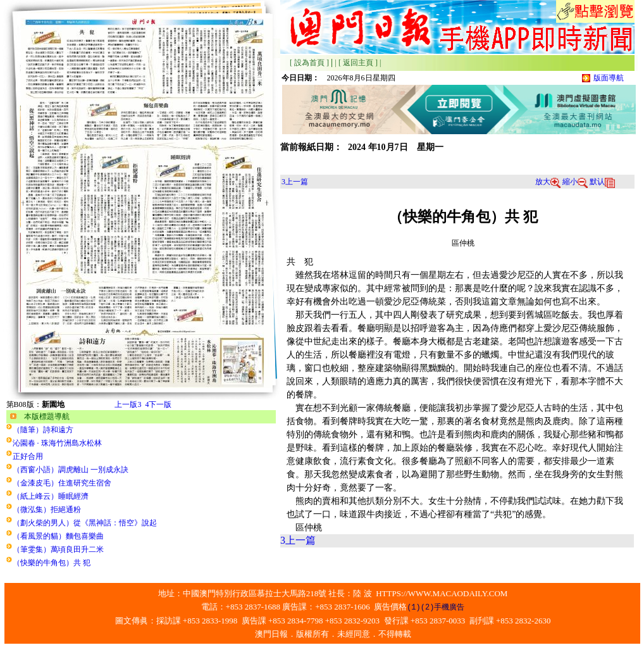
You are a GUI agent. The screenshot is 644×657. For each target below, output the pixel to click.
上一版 (128, 404)
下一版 (158, 404)
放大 (548, 182)
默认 (602, 182)
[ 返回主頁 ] (358, 63)
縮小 (575, 182)
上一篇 (295, 182)
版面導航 (609, 78)
